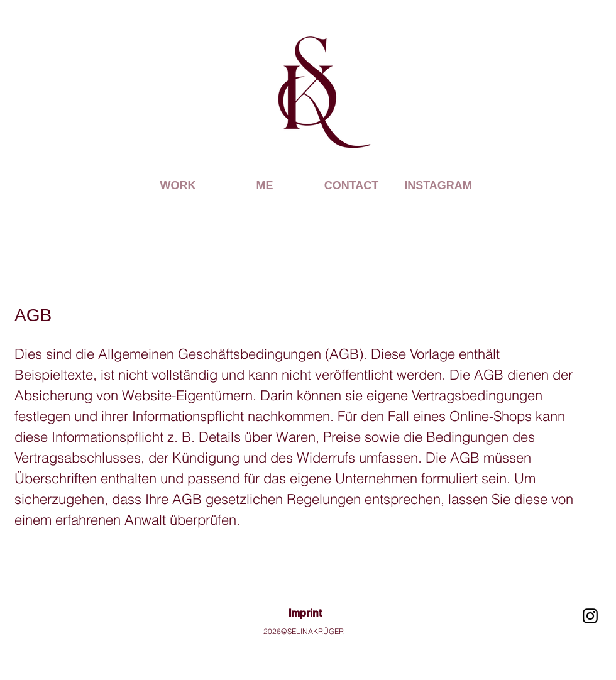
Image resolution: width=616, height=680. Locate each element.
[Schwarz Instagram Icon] (590, 616)
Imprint (305, 613)
